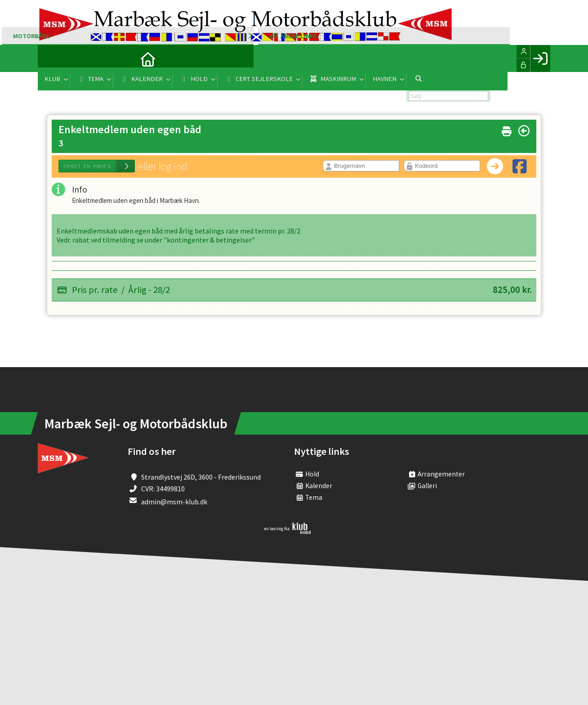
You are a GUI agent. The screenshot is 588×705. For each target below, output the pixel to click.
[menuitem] (51, 58)
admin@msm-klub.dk (174, 502)
